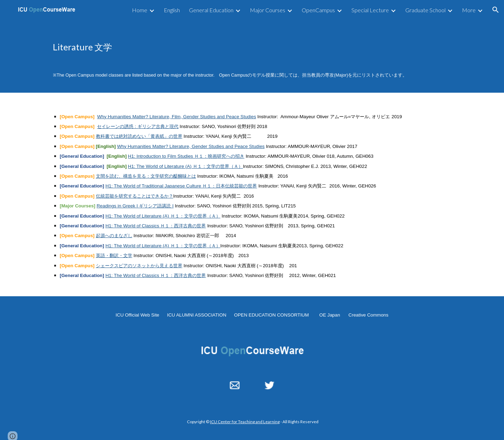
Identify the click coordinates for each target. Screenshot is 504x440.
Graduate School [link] (425, 10)
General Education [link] (211, 10)
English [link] (172, 10)
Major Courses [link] (268, 10)
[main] (252, 47)
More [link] (469, 10)
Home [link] (140, 10)
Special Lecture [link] (370, 10)
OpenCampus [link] (318, 10)
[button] (496, 10)
